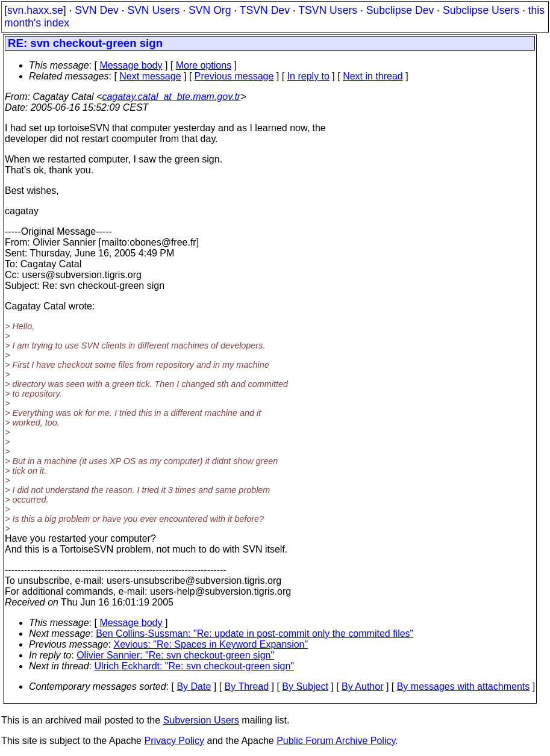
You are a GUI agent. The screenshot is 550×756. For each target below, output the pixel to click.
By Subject (305, 686)
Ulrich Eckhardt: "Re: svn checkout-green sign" (195, 666)
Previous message (234, 76)
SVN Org (210, 10)
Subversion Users (201, 720)
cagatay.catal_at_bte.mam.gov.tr (171, 97)
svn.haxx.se (35, 10)
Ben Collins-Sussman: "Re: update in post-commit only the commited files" (255, 634)
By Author (362, 686)
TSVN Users (328, 10)
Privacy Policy (174, 741)
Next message (150, 76)
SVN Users (153, 10)
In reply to (308, 76)
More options (204, 65)
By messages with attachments (464, 686)
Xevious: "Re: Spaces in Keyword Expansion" (211, 644)
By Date (194, 686)
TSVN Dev (265, 10)
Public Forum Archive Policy (336, 741)
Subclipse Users (481, 10)
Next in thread (373, 76)
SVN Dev (96, 10)
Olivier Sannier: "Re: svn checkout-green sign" (175, 655)
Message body (131, 65)
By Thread (247, 686)
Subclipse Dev (400, 10)
